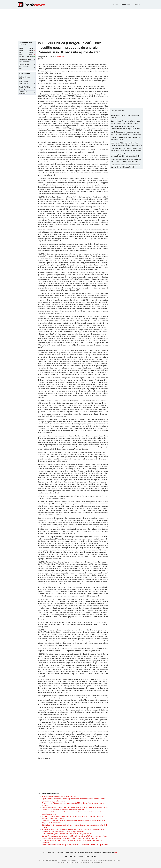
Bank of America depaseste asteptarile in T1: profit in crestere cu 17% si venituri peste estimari (75, 836)
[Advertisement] (80, 25)
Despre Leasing (27, 84)
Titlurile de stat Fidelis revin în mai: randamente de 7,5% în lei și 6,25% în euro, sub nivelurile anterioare (125, 128)
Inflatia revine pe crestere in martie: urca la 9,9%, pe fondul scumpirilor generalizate (71, 838)
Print (40, 59)
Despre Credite (27, 81)
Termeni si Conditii (97, 863)
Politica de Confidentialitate (80, 863)
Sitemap (117, 860)
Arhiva (87, 856)
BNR (115, 852)
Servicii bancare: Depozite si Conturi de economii (27, 88)
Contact (137, 5)
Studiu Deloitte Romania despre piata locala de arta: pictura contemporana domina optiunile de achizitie (126, 161)
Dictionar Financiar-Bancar (27, 78)
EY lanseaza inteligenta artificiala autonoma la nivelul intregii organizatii (67, 834)
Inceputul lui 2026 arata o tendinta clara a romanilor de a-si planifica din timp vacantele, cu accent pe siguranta (126, 144)
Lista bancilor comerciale (27, 93)
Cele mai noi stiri (71, 856)
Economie (61, 57)
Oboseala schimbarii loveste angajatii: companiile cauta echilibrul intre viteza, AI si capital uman (75, 845)
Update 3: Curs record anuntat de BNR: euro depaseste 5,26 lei (64, 810)
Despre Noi (72, 860)
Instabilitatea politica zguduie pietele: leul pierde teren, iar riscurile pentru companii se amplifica (75, 807)
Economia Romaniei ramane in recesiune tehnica (59, 797)
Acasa (116, 5)
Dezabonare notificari (85, 860)
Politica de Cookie (64, 863)
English (80, 856)
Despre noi (126, 5)
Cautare (93, 856)
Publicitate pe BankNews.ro (103, 860)
